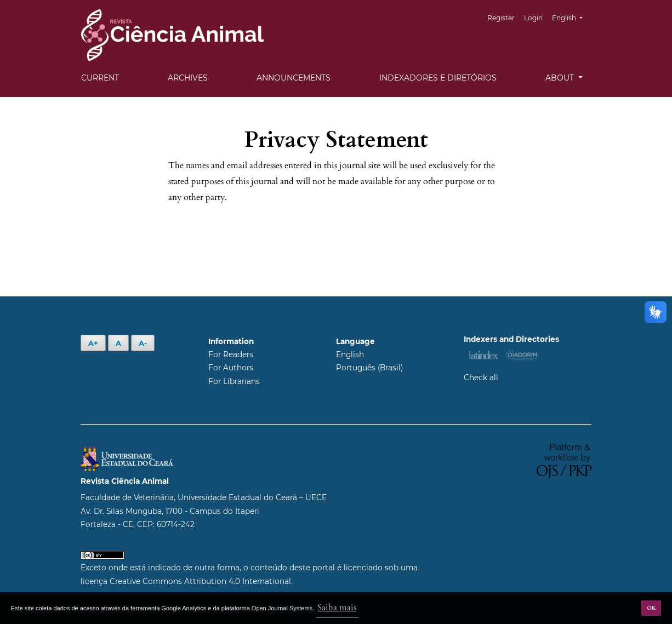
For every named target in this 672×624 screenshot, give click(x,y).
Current (100, 78)
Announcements (294, 78)
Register (501, 18)
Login (533, 18)
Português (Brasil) (369, 368)
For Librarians (234, 381)
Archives (188, 78)
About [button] (561, 78)
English (571, 17)
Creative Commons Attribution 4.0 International (200, 581)
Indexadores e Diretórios (438, 78)
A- (143, 343)
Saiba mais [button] (337, 608)
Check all (481, 377)
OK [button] (651, 608)
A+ (93, 343)
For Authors (231, 368)
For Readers (231, 354)
